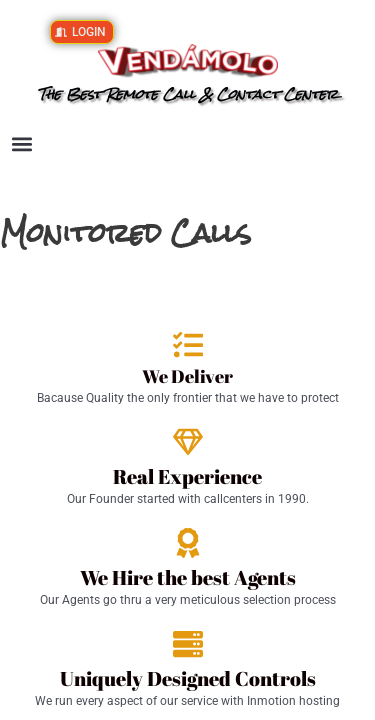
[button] (21, 144)
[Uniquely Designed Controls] (188, 644)
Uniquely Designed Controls (188, 678)
